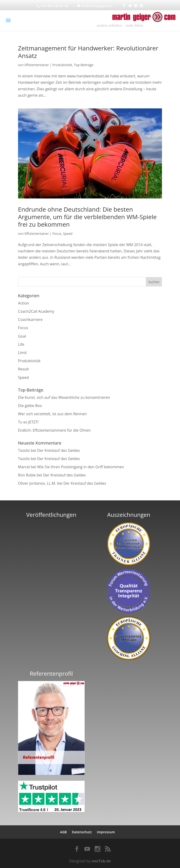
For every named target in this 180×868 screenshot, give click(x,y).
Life (21, 344)
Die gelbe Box (30, 406)
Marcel (24, 467)
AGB (63, 832)
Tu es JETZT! (28, 422)
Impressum (106, 832)
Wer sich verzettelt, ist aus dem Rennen (52, 414)
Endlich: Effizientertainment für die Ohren (54, 430)
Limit (22, 353)
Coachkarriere (30, 320)
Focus (57, 234)
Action (24, 303)
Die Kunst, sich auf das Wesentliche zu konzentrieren (64, 397)
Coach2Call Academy (36, 311)
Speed (68, 234)
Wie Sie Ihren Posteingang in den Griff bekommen (80, 467)
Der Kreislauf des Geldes (59, 450)
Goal (22, 336)
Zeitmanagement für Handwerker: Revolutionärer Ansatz (88, 52)
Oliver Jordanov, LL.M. (37, 483)
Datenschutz (82, 832)
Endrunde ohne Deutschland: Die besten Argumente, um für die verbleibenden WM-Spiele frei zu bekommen (87, 217)
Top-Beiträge (84, 65)
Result (23, 369)
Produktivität (62, 65)
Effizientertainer (37, 65)
